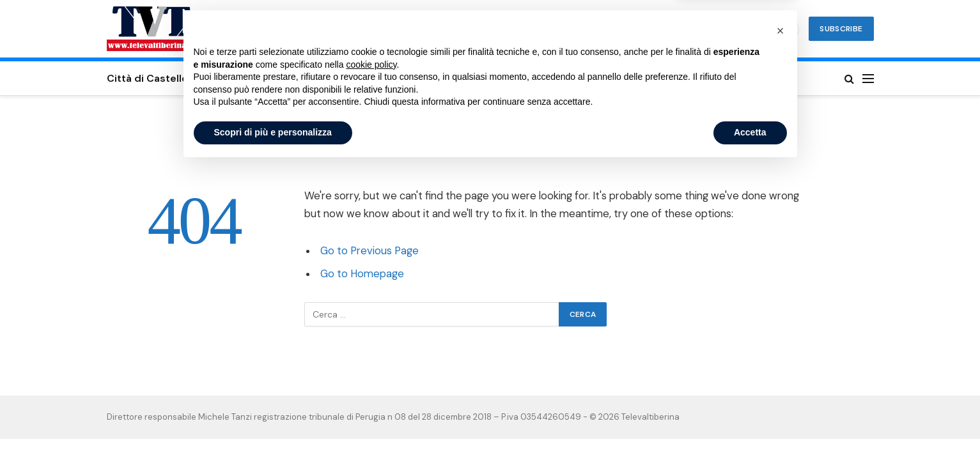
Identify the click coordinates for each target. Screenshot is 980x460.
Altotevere (478, 78)
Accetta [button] (750, 425)
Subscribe (841, 29)
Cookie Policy (634, 78)
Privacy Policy (723, 78)
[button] (781, 323)
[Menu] (868, 78)
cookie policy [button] (371, 357)
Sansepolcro (240, 78)
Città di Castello (147, 78)
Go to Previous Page (369, 251)
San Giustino (324, 78)
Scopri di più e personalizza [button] (273, 425)
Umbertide (552, 78)
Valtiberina (403, 78)
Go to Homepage (362, 274)
